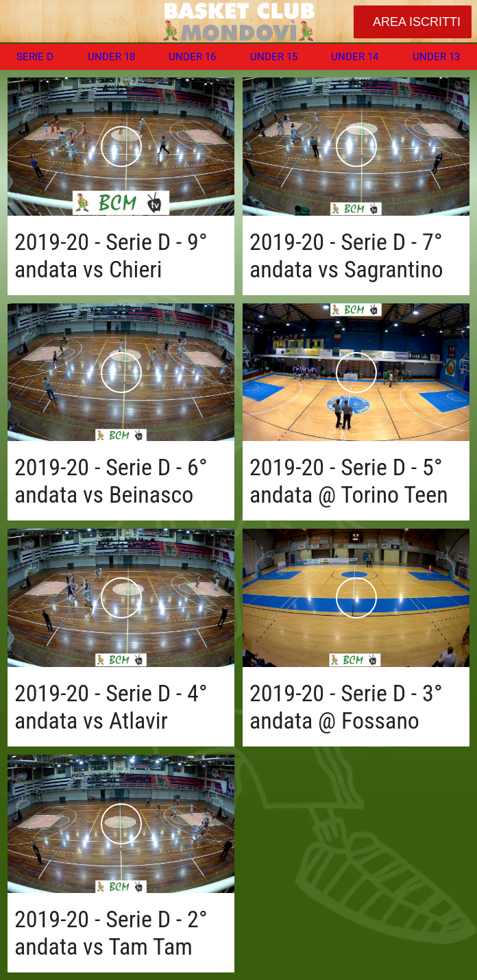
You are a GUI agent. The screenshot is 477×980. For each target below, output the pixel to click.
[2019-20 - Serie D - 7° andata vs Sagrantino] (356, 147)
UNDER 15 (274, 57)
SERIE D (35, 57)
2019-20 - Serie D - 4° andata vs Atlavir (111, 707)
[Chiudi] (22, 22)
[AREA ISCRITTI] (413, 22)
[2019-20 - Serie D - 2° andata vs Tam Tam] (121, 824)
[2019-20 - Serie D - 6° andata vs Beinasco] (121, 373)
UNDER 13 (436, 57)
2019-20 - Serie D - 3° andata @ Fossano (346, 707)
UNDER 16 (192, 57)
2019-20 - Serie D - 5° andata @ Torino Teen (349, 481)
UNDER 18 (111, 57)
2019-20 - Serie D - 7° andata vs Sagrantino (346, 255)
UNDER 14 (355, 57)
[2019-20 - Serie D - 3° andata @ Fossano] (356, 598)
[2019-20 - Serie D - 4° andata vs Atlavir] (121, 598)
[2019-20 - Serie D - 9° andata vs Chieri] (121, 147)
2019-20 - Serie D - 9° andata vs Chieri (111, 255)
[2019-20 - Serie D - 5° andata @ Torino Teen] (356, 373)
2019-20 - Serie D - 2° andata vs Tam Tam (111, 933)
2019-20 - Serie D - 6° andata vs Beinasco (111, 481)
